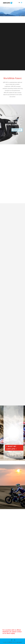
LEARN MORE (17, 130)
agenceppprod (19, 642)
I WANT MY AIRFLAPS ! (12, 448)
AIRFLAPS (10, 642)
